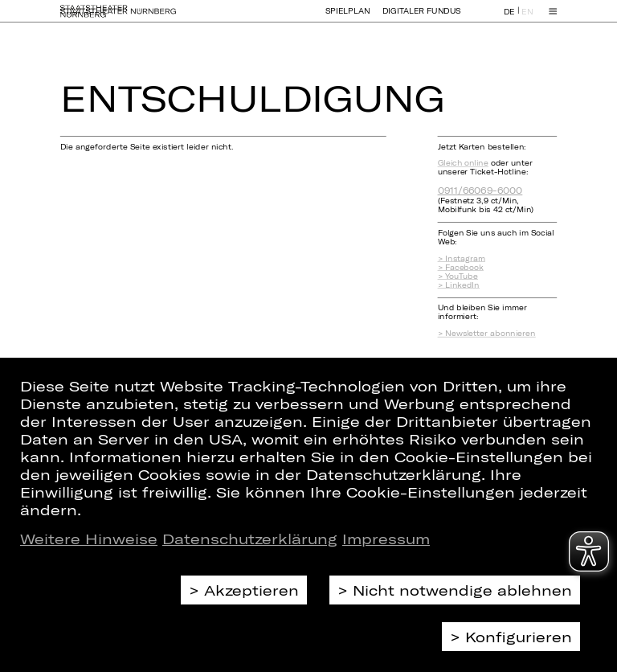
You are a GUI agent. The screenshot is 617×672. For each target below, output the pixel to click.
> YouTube (458, 276)
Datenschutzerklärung (250, 539)
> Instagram (462, 258)
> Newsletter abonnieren (487, 333)
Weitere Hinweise (89, 539)
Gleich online (463, 163)
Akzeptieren (251, 590)
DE (509, 19)
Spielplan (348, 18)
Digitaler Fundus (422, 18)
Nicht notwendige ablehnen (462, 590)
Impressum (386, 539)
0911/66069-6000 (480, 190)
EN (527, 19)
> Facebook (461, 267)
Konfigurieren (519, 637)
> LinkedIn (459, 285)
